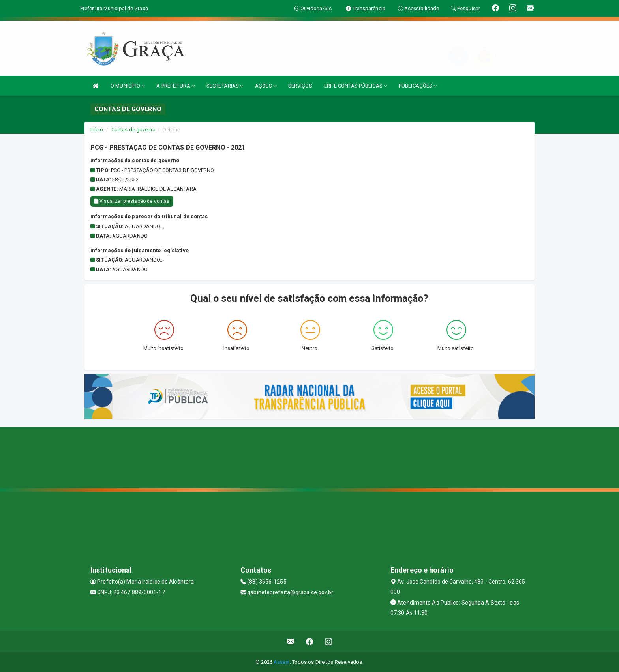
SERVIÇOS (300, 86)
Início (97, 130)
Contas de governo (133, 130)
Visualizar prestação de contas (132, 201)
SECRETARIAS (225, 86)
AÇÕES (266, 86)
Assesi (282, 662)
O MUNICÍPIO (128, 86)
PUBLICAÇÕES (418, 86)
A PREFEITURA (175, 86)
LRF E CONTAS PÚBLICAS (355, 86)
